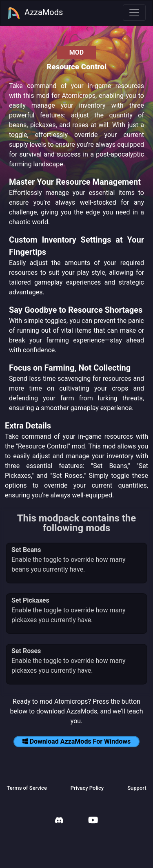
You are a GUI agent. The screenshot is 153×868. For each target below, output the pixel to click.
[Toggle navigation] (134, 13)
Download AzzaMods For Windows (77, 741)
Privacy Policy (87, 788)
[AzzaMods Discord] (59, 821)
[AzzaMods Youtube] (93, 821)
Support (137, 788)
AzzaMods (35, 13)
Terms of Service (27, 788)
